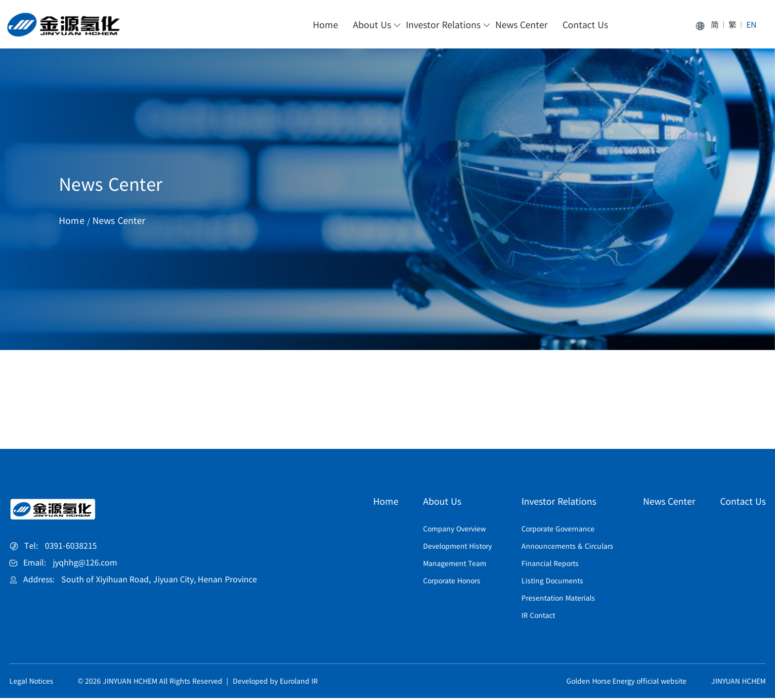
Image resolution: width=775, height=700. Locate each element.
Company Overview (454, 530)
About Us (372, 24)
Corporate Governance (558, 530)
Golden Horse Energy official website (627, 683)
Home (325, 24)
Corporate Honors (452, 582)
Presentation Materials (558, 600)
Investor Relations (443, 24)
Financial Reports (550, 565)
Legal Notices (31, 683)
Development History (457, 548)
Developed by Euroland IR (275, 683)
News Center (521, 24)
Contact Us (585, 24)
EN (752, 25)
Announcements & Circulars (567, 548)
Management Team (455, 565)
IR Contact (538, 617)
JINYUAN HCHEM (738, 683)
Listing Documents (552, 582)
